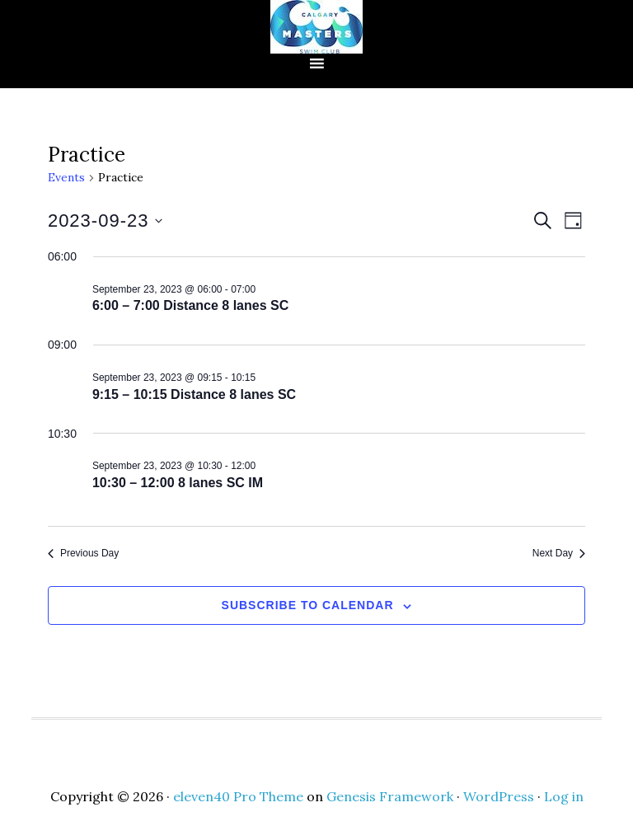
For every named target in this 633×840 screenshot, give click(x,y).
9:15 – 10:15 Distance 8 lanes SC (194, 394)
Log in (564, 796)
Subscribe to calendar (308, 605)
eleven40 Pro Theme (238, 796)
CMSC (316, 27)
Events (66, 177)
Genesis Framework (390, 796)
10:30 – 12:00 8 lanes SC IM (178, 483)
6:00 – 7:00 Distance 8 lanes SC (190, 305)
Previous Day (83, 553)
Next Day (559, 553)
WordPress (499, 796)
